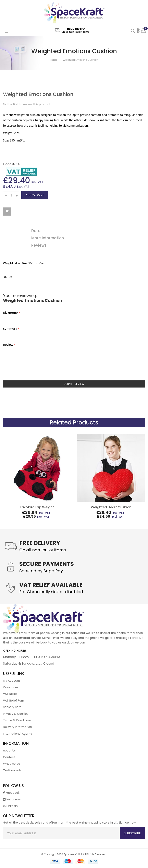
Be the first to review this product (27, 104)
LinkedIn (10, 806)
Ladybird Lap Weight (37, 507)
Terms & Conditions (17, 720)
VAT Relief (10, 694)
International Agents (17, 734)
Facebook (11, 793)
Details (38, 231)
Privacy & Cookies (16, 714)
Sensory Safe (12, 707)
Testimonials (12, 770)
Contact (9, 757)
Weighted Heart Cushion (111, 507)
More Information (48, 238)
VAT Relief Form (14, 701)
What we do (12, 764)
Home (54, 60)
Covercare (11, 687)
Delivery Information (17, 727)
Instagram (12, 799)
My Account (12, 681)
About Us (9, 750)
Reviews (39, 245)
